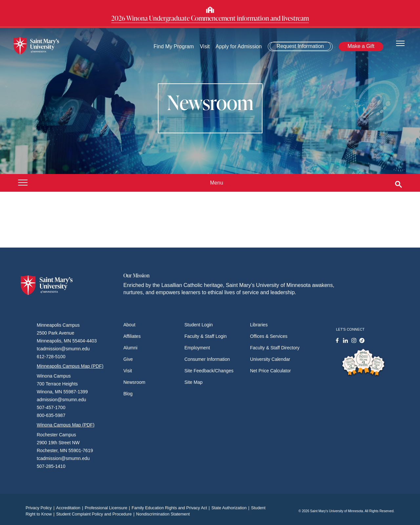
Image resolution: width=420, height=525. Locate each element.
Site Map (193, 382)
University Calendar (270, 359)
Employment (197, 348)
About (129, 325)
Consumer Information (207, 359)
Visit (205, 46)
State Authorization (231, 508)
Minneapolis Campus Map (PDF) (70, 366)
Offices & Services (269, 336)
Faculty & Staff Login (206, 336)
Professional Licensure (108, 508)
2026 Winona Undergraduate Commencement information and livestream (210, 18)
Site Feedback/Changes (209, 371)
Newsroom (134, 382)
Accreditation (70, 508)
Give (128, 359)
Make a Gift (361, 46)
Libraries (259, 325)
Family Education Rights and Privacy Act (171, 508)
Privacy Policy (41, 508)
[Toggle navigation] (400, 43)
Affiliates (132, 336)
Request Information (300, 46)
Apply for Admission (239, 46)
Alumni (130, 348)
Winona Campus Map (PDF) (66, 425)
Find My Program (174, 46)
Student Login (199, 325)
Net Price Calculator (271, 371)
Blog (128, 394)
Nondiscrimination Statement (163, 514)
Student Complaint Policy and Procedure (96, 514)
